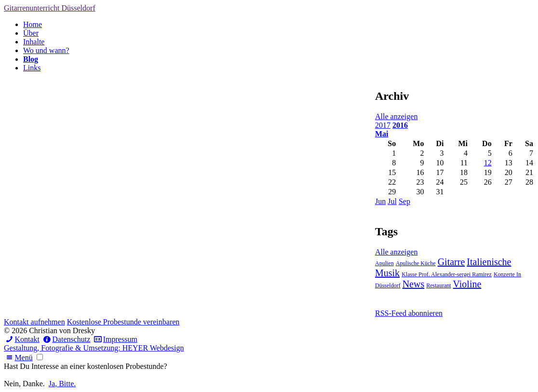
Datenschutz (66, 339)
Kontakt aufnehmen (34, 322)
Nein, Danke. (24, 384)
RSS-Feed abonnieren (409, 313)
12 (488, 163)
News (414, 284)
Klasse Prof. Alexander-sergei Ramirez (447, 274)
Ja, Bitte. (62, 384)
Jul (392, 201)
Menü (18, 358)
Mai (382, 134)
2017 (383, 125)
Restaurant (438, 285)
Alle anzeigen (396, 116)
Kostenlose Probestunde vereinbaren (123, 322)
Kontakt (22, 339)
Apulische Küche (416, 263)
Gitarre (451, 262)
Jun (380, 201)
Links (32, 68)
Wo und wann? (46, 50)
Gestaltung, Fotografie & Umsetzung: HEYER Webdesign (94, 348)
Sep (404, 201)
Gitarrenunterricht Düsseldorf (50, 8)
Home (33, 24)
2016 (400, 125)
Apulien (384, 263)
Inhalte (34, 42)
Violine (467, 284)
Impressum (114, 339)
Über (31, 33)
